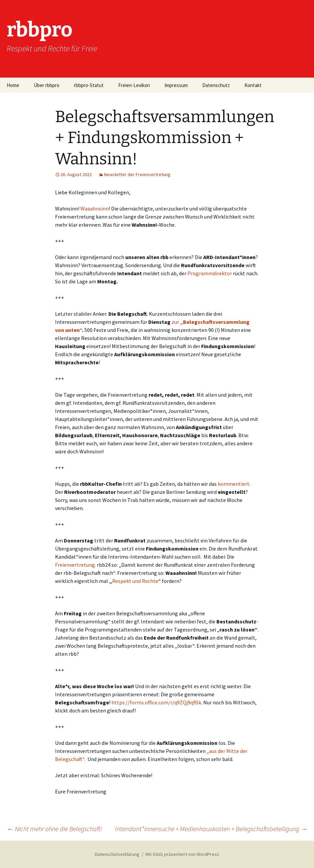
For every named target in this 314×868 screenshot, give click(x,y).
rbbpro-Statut (89, 85)
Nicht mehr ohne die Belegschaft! (54, 829)
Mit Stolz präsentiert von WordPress (182, 854)
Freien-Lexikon (134, 85)
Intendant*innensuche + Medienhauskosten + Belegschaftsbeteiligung (211, 829)
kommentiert (234, 484)
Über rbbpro (47, 85)
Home (13, 85)
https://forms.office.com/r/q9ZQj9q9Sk (156, 702)
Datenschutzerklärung (117, 854)
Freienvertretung (75, 565)
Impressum (176, 85)
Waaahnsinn (95, 208)
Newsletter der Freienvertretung (137, 174)
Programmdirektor (210, 273)
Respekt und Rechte (135, 581)
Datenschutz (216, 85)
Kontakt (253, 85)
